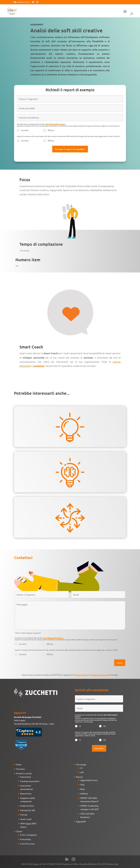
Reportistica (26, 793)
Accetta (25, 130)
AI (81, 768)
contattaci (39, 366)
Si (80, 726)
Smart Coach (26, 819)
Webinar (84, 793)
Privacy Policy (82, 675)
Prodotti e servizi (24, 773)
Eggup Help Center (89, 780)
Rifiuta (51, 130)
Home (19, 764)
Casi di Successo (27, 844)
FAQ (82, 785)
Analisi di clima (27, 806)
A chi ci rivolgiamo (29, 835)
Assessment (26, 777)
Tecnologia (81, 764)
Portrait (24, 815)
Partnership (26, 839)
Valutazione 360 (28, 810)
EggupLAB (81, 821)
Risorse (80, 777)
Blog (82, 789)
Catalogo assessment (30, 781)
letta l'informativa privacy (55, 124)
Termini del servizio (100, 675)
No (105, 726)
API (82, 772)
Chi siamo (20, 769)
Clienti (19, 831)
